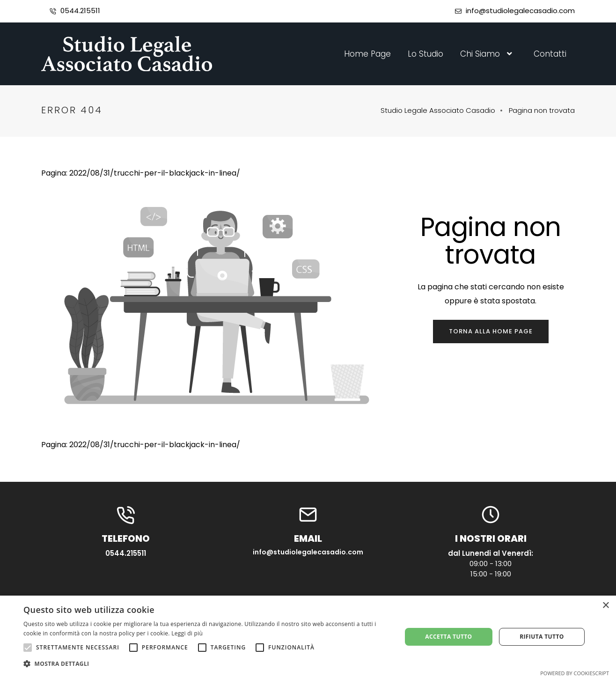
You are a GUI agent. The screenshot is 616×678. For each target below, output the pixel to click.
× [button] (605, 606)
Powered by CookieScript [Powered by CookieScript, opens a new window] (575, 673)
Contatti (550, 54)
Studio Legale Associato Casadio (438, 110)
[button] (207, 664)
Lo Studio (425, 54)
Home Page (367, 54)
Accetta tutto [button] (448, 637)
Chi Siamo (488, 54)
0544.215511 (80, 11)
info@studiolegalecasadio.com (520, 11)
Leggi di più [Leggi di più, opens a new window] (187, 633)
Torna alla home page (491, 331)
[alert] (308, 637)
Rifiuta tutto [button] (542, 637)
